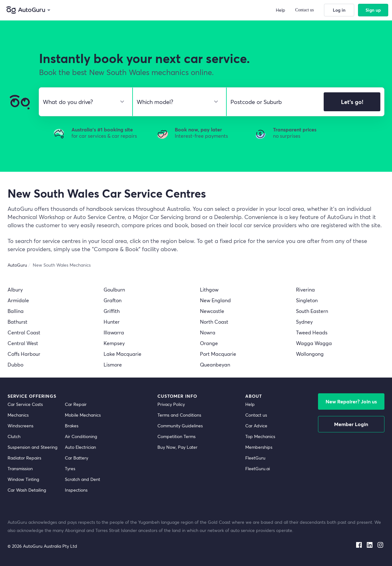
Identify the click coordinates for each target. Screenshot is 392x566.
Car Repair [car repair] (76, 404)
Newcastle (212, 311)
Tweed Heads (312, 332)
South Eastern (312, 311)
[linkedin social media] (370, 544)
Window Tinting (23, 479)
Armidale (18, 300)
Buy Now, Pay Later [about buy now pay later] (177, 447)
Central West (23, 343)
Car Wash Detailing (27, 490)
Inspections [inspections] (76, 490)
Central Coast (24, 332)
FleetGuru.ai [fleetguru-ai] (258, 468)
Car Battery (77, 458)
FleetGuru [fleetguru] (255, 458)
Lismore (113, 364)
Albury (15, 289)
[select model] (177, 102)
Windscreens (20, 426)
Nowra (208, 332)
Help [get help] (250, 404)
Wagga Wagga (314, 343)
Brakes (72, 426)
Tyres (70, 468)
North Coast (214, 322)
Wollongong (310, 354)
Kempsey (114, 343)
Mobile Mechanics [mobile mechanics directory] (83, 415)
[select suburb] (273, 102)
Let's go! (352, 102)
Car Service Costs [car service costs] (25, 404)
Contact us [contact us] (256, 415)
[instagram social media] (380, 544)
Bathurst (17, 322)
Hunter (112, 322)
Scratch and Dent (82, 479)
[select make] (83, 102)
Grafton (113, 300)
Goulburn (114, 289)
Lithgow (209, 289)
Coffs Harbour (24, 354)
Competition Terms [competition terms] (176, 436)
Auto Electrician (80, 447)
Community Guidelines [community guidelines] (180, 426)
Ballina (16, 311)
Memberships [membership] (259, 447)
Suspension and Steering (32, 447)
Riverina (305, 289)
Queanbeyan (215, 364)
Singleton (307, 300)
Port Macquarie (218, 354)
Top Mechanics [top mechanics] (260, 436)
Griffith (112, 311)
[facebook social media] (359, 544)
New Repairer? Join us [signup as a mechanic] (351, 401)
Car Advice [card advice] (256, 426)
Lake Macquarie (122, 354)
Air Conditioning (81, 436)
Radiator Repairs (24, 458)
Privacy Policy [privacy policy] (171, 404)
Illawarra (114, 332)
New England (215, 300)
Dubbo (15, 364)
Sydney (304, 322)
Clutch (14, 436)
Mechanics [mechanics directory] (18, 415)
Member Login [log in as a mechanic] (351, 424)
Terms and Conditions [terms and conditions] (179, 415)
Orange (209, 343)
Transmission (20, 468)
